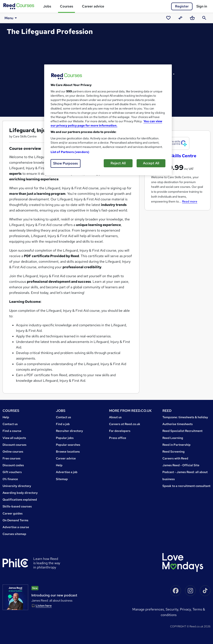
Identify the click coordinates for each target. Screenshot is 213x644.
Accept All (151, 163)
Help (6, 417)
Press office (118, 438)
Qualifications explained (20, 500)
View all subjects (14, 438)
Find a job (63, 424)
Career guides (13, 513)
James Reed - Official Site (181, 465)
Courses (67, 6)
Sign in (202, 6)
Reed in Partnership (177, 445)
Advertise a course (16, 527)
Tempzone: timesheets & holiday (185, 417)
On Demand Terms (15, 520)
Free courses (12, 458)
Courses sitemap (14, 534)
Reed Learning (173, 438)
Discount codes (13, 465)
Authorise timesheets (178, 424)
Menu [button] (10, 18)
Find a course (12, 431)
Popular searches (68, 445)
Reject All (118, 163)
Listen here (44, 606)
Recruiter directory (69, 431)
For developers (120, 431)
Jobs (47, 6)
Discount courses (15, 445)
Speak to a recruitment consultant (186, 486)
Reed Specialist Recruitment (182, 431)
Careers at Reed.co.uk (125, 424)
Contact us (10, 424)
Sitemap (62, 479)
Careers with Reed (175, 458)
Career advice (93, 6)
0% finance (10, 479)
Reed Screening (174, 452)
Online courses (13, 452)
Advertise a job (67, 472)
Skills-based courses (17, 506)
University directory (17, 486)
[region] (108, 120)
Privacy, (186, 609)
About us (115, 417)
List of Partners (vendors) (70, 152)
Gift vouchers (12, 472)
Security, (173, 609)
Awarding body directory (20, 493)
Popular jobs (65, 438)
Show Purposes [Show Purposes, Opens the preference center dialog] (66, 163)
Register (182, 6)
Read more (190, 201)
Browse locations (68, 452)
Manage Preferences (148, 609)
